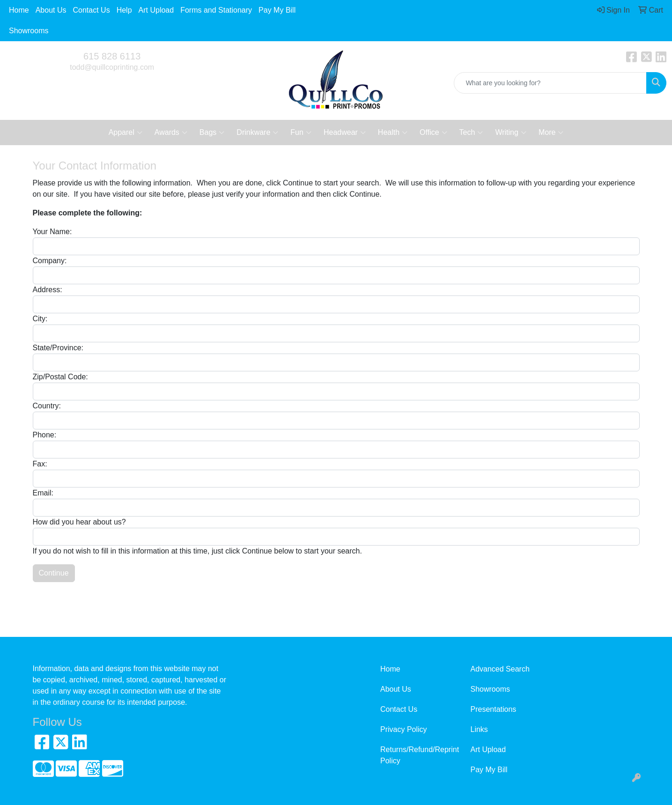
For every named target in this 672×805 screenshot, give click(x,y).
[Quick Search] (550, 83)
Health (393, 133)
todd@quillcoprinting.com (112, 67)
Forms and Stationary (216, 10)
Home (19, 10)
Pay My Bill (277, 10)
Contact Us (92, 10)
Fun (301, 133)
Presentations (494, 709)
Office (433, 133)
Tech (471, 133)
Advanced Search (500, 669)
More (551, 133)
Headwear (345, 133)
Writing (511, 133)
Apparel (126, 133)
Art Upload (156, 10)
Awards (171, 133)
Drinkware (257, 133)
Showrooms (29, 31)
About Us (51, 10)
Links (479, 729)
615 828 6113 (112, 56)
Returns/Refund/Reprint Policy (420, 755)
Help (124, 10)
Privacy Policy (404, 729)
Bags (212, 133)
